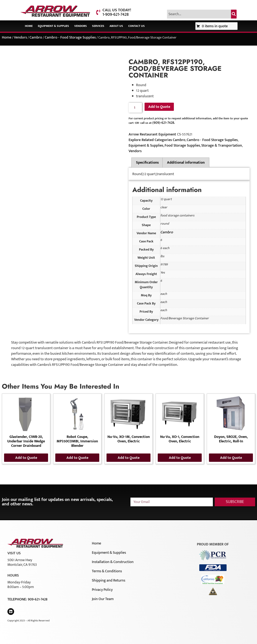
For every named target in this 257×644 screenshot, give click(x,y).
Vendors (81, 26)
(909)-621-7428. (164, 123)
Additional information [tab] (186, 163)
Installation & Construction (113, 562)
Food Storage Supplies (182, 145)
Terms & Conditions (107, 571)
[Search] (234, 14)
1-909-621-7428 (116, 14)
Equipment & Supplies (53, 26)
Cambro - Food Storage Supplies (70, 37)
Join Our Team (103, 599)
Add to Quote (159, 107)
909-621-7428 (38, 599)
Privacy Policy (102, 590)
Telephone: (18, 599)
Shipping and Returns (109, 580)
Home (29, 26)
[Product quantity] (135, 108)
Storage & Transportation (222, 145)
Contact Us (136, 26)
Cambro (36, 37)
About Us (116, 26)
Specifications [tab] (147, 163)
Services (98, 26)
